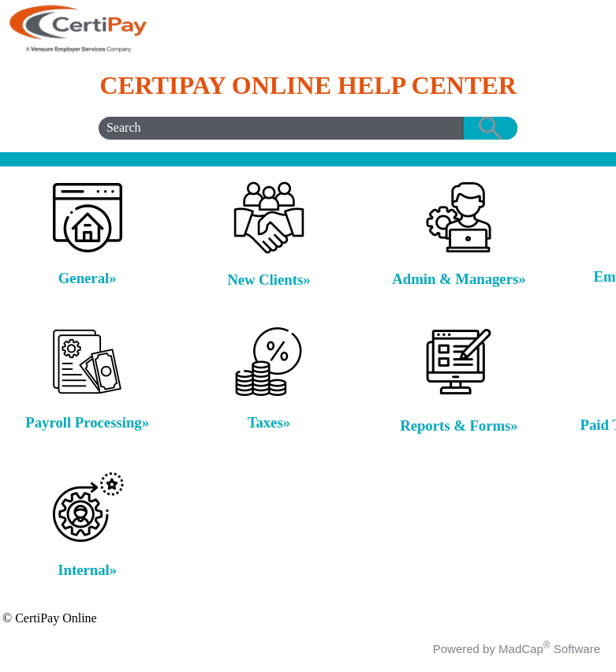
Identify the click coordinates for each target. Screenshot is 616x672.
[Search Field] (308, 128)
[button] (491, 128)
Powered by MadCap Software (517, 649)
